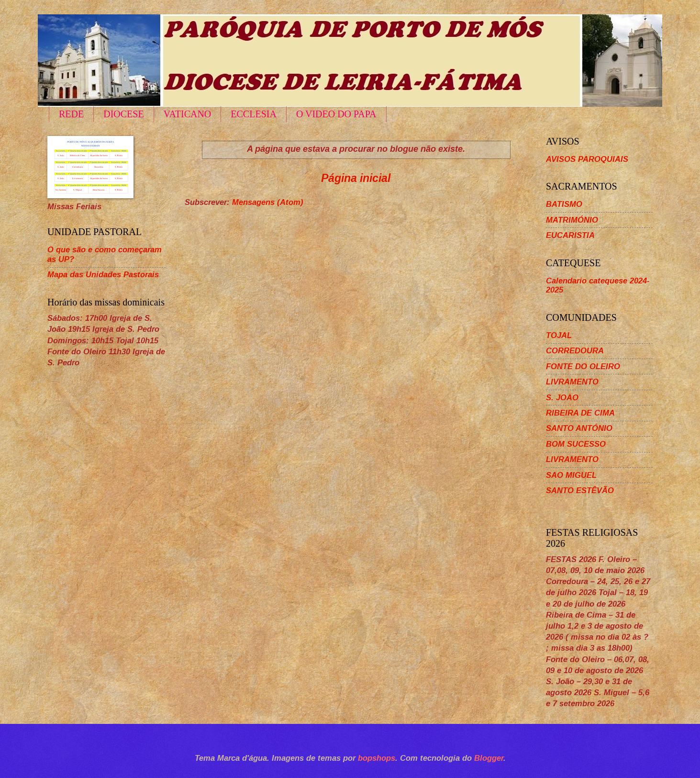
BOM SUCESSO (576, 444)
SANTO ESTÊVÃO (580, 490)
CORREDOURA (575, 351)
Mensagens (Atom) (268, 202)
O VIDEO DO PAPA (336, 114)
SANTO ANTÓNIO (579, 428)
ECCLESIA (254, 114)
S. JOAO (562, 398)
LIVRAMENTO (572, 382)
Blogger (489, 758)
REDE (71, 114)
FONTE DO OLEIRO (583, 366)
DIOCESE (123, 114)
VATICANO (188, 114)
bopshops (377, 758)
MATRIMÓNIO (572, 220)
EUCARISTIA (570, 235)
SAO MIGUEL (571, 475)
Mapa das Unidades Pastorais (103, 275)
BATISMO (564, 204)
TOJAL (559, 335)
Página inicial (356, 178)
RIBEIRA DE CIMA (580, 413)
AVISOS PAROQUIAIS (587, 159)
